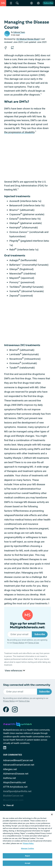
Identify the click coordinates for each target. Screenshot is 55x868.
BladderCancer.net (13, 796)
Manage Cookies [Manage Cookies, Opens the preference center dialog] (27, 848)
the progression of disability (19, 132)
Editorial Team (19, 32)
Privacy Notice (18, 643)
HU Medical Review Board (28, 39)
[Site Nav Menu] (11, 3)
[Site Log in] (38, 3)
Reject (28, 856)
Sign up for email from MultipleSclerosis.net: (28, 625)
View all (8, 805)
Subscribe (48, 3)
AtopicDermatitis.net (14, 782)
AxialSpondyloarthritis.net (17, 791)
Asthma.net (10, 778)
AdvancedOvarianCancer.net (19, 765)
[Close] (52, 814)
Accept (28, 863)
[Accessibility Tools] (32, 3)
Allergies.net (10, 769)
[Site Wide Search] (17, 3)
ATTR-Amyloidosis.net (15, 787)
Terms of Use (33, 643)
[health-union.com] (17, 724)
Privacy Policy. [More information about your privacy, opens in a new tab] (28, 843)
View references (15, 671)
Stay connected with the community (27, 685)
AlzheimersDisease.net (16, 774)
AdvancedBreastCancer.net (18, 760)
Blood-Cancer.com (13, 800)
